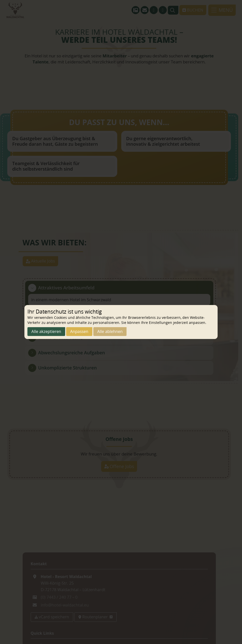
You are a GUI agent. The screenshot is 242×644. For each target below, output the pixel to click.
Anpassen (80, 332)
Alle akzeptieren (46, 332)
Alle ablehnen (111, 332)
